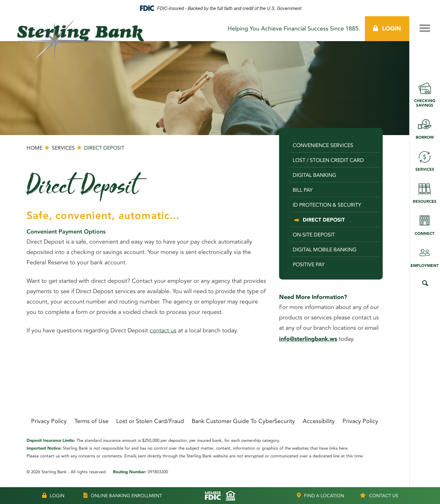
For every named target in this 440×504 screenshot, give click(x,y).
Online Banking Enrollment (123, 496)
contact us (163, 331)
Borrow (425, 127)
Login (387, 29)
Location (321, 496)
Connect (425, 223)
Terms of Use (91, 421)
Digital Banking (314, 175)
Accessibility (319, 421)
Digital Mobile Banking (325, 250)
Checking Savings (425, 92)
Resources (425, 191)
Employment (425, 255)
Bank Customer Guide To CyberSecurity (243, 421)
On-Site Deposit (314, 235)
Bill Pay (303, 190)
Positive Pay (309, 264)
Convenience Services (323, 145)
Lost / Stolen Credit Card (328, 160)
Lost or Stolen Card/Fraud (150, 421)
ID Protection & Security (327, 205)
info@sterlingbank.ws (308, 339)
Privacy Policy (49, 421)
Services (425, 159)
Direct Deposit (324, 220)
